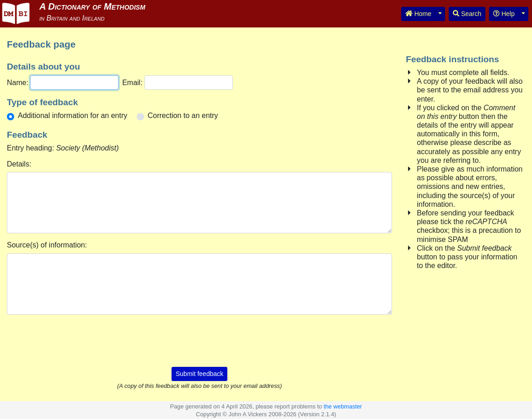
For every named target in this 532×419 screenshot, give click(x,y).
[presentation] (199, 340)
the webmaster (343, 406)
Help (504, 14)
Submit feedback (199, 374)
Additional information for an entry (73, 115)
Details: (19, 164)
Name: (18, 83)
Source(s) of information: (47, 245)
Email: (132, 83)
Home (418, 14)
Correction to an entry (183, 115)
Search (467, 14)
